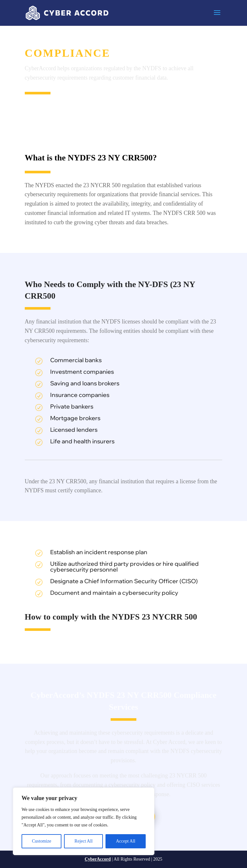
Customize (41, 841)
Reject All (84, 841)
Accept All (125, 841)
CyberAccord (98, 859)
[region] (84, 821)
